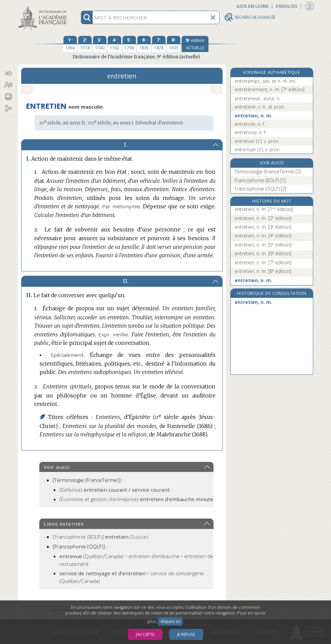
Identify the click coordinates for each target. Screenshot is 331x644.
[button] (8, 73)
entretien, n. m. (253, 116)
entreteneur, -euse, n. (257, 98)
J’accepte (145, 634)
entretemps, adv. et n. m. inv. (265, 81)
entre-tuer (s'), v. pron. (258, 149)
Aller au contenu (44, 6)
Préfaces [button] (287, 6)
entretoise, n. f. (251, 132)
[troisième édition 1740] (100, 44)
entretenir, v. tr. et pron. (260, 107)
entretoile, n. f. (250, 124)
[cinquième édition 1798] (129, 44)
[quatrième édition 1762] (114, 44)
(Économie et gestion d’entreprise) (136, 499)
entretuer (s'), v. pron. (257, 141)
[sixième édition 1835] (144, 44)
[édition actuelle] (195, 44)
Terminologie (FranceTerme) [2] (268, 172)
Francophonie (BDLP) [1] (260, 180)
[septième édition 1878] (159, 44)
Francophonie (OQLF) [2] (261, 189)
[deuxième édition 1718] (85, 44)
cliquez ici (170, 621)
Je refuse (186, 634)
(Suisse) (101, 537)
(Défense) (114, 490)
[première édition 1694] (70, 44)
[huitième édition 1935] (174, 44)
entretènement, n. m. (270, 89)
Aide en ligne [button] (252, 6)
